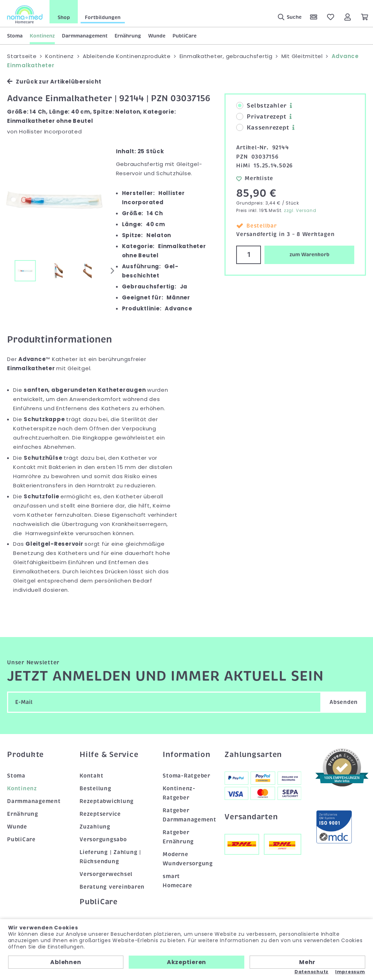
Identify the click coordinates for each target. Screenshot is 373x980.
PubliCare (185, 36)
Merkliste (255, 178)
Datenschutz (311, 972)
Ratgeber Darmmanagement (186, 815)
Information (186, 755)
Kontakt (91, 776)
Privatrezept (261, 117)
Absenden (344, 702)
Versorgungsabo (103, 839)
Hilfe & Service (109, 755)
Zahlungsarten (253, 755)
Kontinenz (42, 36)
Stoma (15, 36)
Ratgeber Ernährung (178, 837)
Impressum (350, 972)
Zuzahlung (95, 827)
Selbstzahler (261, 106)
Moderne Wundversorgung (186, 859)
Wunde (157, 36)
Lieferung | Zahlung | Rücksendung (110, 857)
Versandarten (251, 817)
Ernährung (128, 36)
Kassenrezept (263, 128)
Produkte (25, 755)
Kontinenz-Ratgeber (179, 793)
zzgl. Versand (300, 210)
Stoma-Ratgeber (186, 776)
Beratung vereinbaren (112, 887)
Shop (64, 17)
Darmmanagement (85, 36)
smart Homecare (177, 881)
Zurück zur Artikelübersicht (54, 82)
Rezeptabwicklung (107, 801)
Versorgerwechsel (106, 874)
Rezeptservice (100, 814)
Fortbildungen (103, 17)
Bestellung (95, 789)
